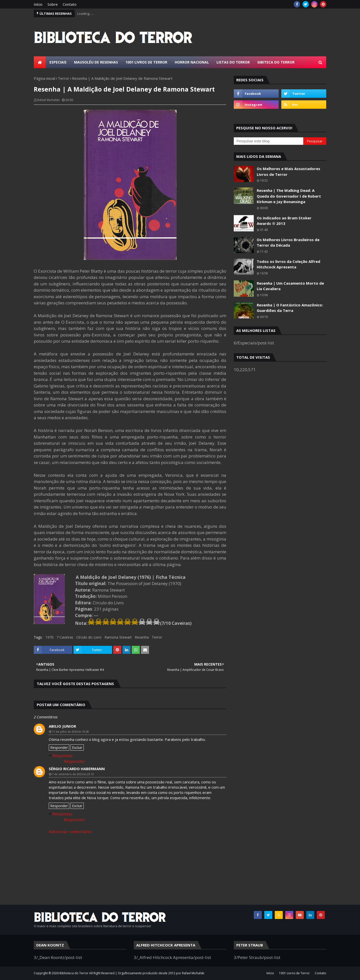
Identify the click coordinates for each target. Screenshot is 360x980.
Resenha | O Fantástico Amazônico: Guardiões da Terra (290, 308)
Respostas (62, 756)
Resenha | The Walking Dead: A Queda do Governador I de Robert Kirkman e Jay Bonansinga (289, 196)
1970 (49, 637)
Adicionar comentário (70, 832)
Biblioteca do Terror (74, 973)
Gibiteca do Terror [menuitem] (276, 62)
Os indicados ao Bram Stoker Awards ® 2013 (284, 221)
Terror (63, 78)
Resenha (142, 637)
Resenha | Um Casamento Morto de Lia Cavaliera (290, 286)
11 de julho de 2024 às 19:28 (70, 731)
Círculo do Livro (89, 637)
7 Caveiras (65, 637)
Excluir (77, 748)
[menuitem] (40, 62)
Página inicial (44, 78)
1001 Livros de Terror (294, 973)
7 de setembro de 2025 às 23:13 (73, 774)
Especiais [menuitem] (58, 62)
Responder (59, 748)
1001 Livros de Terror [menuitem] (146, 62)
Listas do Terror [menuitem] (233, 62)
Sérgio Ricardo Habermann (77, 769)
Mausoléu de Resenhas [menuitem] (96, 62)
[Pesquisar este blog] (268, 141)
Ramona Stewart (118, 637)
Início (38, 4)
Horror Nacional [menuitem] (192, 62)
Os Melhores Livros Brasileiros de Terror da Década (288, 242)
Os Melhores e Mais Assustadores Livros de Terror (288, 171)
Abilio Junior (62, 726)
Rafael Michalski (48, 100)
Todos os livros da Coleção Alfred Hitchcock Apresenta (288, 264)
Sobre (53, 4)
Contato (70, 4)
